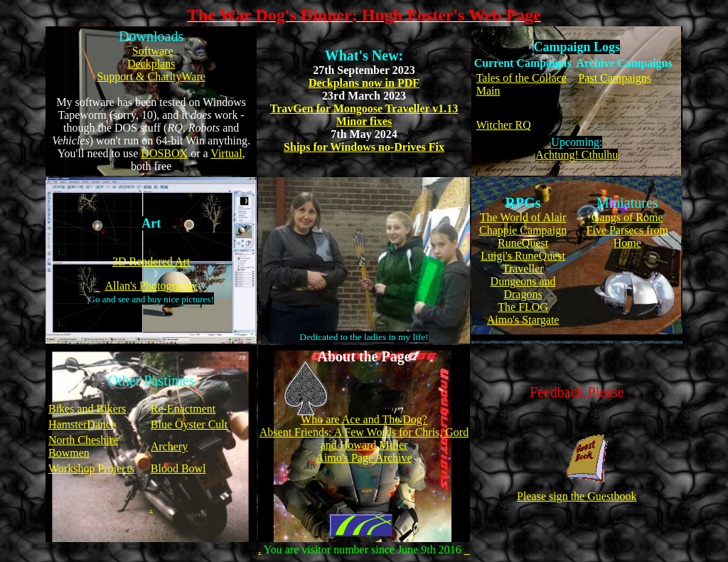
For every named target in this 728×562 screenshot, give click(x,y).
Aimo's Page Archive (364, 458)
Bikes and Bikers (87, 409)
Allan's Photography (151, 286)
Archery (169, 446)
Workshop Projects (91, 468)
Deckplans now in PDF (364, 83)
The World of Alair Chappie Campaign (523, 224)
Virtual (226, 153)
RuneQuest (523, 243)
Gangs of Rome (627, 217)
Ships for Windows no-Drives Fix (364, 147)
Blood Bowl (178, 468)
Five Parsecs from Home (628, 237)
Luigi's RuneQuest (523, 256)
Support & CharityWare (151, 76)
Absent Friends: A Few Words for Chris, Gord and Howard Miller (364, 439)
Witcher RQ (504, 125)
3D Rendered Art (151, 261)
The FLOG (523, 307)
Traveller (523, 269)
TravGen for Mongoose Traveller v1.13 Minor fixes (364, 115)
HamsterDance (82, 424)
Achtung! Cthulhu (577, 155)
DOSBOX (164, 153)
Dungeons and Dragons (523, 288)
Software (153, 51)
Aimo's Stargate (523, 320)
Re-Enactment (183, 409)
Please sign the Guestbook (577, 491)
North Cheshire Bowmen (83, 446)
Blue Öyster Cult (189, 424)
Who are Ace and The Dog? (364, 419)
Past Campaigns (615, 78)
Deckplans (151, 64)
